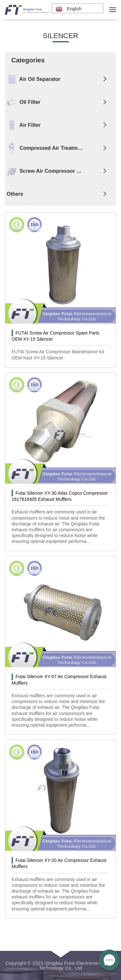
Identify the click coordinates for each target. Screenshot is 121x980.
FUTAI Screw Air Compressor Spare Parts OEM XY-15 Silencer (55, 336)
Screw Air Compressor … (43, 171)
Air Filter (23, 126)
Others (14, 194)
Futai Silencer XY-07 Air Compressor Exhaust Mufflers (59, 680)
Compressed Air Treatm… (44, 149)
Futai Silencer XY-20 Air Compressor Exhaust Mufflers (59, 863)
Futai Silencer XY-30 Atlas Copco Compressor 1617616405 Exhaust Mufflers (60, 496)
